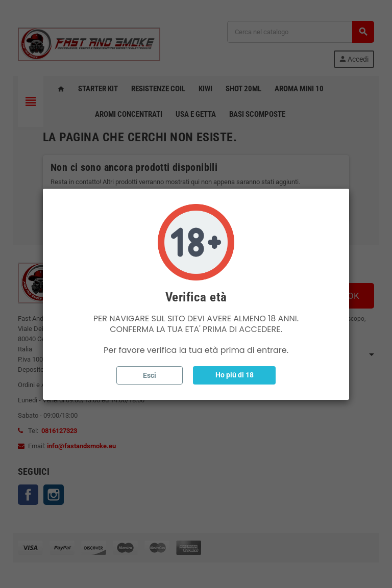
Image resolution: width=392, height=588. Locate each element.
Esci (150, 375)
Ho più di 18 (235, 375)
